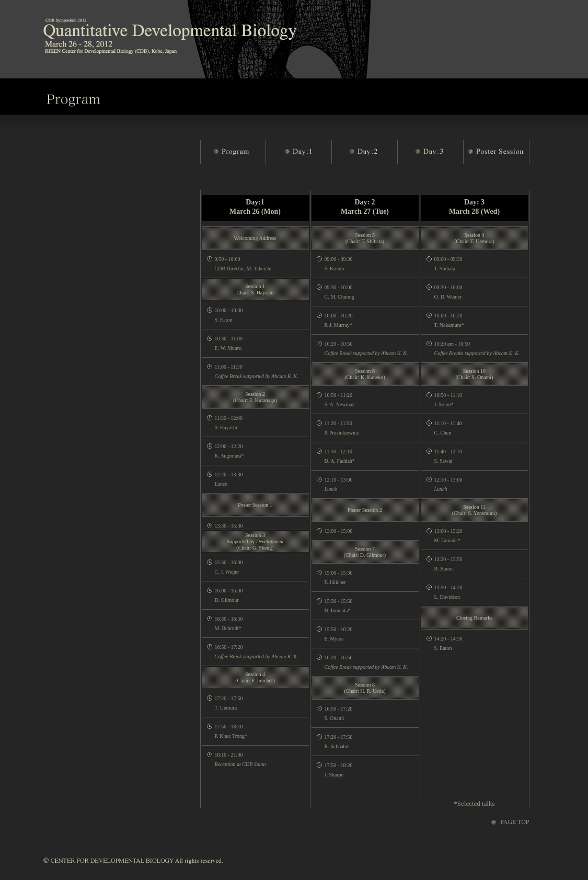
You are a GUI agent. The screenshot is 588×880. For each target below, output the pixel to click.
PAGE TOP (515, 822)
